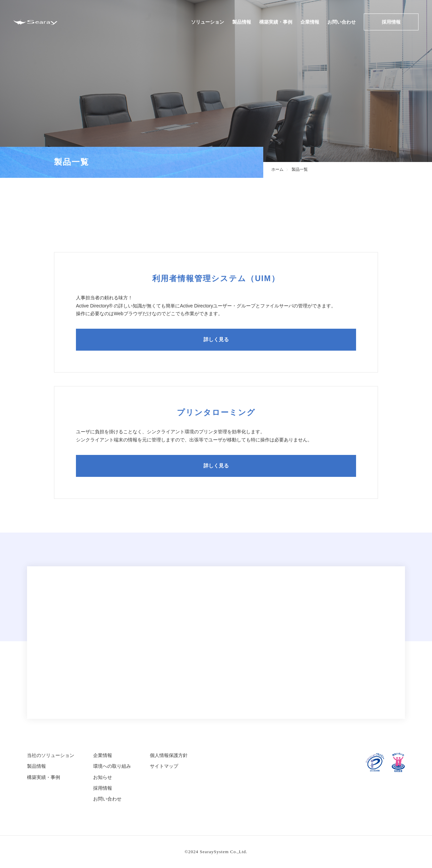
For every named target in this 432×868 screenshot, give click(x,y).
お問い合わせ (342, 22)
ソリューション (208, 22)
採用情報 (391, 22)
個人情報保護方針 (169, 755)
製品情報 (242, 22)
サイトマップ (164, 766)
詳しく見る (216, 340)
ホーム (278, 169)
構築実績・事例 (276, 22)
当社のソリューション (51, 755)
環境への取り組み (112, 766)
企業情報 (310, 22)
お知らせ (103, 777)
